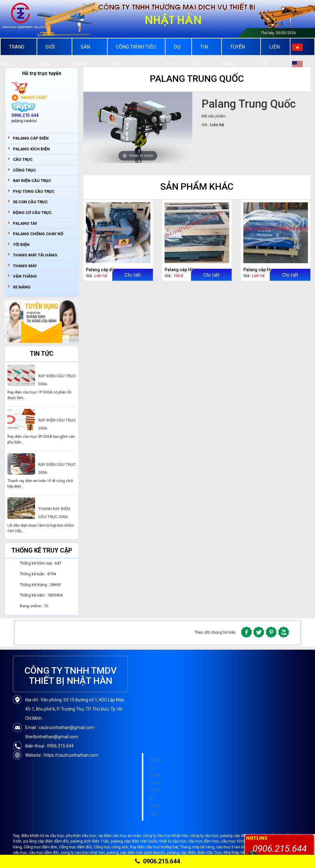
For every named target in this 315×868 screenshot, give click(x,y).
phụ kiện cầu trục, (82, 836)
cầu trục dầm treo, (205, 841)
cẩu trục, (21, 852)
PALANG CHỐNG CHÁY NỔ (38, 234)
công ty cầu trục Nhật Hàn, (166, 836)
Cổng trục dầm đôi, (76, 847)
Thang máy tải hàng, (198, 847)
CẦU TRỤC (23, 159)
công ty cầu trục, (205, 836)
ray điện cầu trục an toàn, (120, 836)
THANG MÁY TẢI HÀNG (35, 255)
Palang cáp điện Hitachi (110, 270)
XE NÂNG (22, 287)
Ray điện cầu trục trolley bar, (155, 847)
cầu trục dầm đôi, (45, 852)
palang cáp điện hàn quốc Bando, (137, 852)
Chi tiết (133, 275)
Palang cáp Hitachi (183, 270)
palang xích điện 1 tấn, (91, 841)
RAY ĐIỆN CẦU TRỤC (32, 181)
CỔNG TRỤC (24, 170)
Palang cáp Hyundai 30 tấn (270, 270)
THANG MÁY (25, 266)
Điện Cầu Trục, (211, 852)
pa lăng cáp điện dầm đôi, (47, 841)
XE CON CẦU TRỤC (30, 202)
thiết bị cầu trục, (174, 841)
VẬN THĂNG (25, 276)
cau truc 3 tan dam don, (237, 847)
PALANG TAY (25, 223)
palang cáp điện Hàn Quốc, (135, 841)
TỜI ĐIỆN (21, 245)
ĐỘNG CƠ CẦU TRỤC (32, 213)
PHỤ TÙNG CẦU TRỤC (34, 191)
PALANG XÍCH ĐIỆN (31, 149)
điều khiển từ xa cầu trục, (44, 836)
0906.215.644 (157, 861)
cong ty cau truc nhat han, (84, 852)
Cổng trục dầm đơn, (41, 847)
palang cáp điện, (182, 852)
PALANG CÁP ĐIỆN (31, 138)
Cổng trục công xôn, (112, 847)
